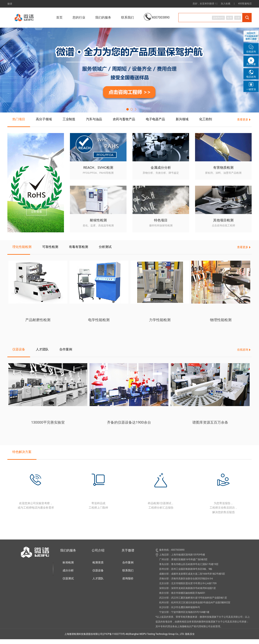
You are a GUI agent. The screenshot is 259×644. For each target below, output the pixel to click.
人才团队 (98, 578)
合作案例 (128, 562)
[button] (128, 109)
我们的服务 (68, 550)
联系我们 (128, 17)
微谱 (10, 4)
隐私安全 (190, 634)
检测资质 (98, 562)
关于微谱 (128, 550)
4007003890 (157, 14)
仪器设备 (98, 570)
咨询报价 (128, 578)
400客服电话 (245, 4)
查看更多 (243, 119)
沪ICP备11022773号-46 (116, 634)
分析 (238, 18)
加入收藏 (226, 4)
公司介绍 (98, 550)
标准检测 (68, 562)
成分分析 (68, 570)
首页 (59, 17)
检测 (230, 18)
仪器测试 (68, 578)
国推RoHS (218, 18)
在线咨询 (243, 350)
